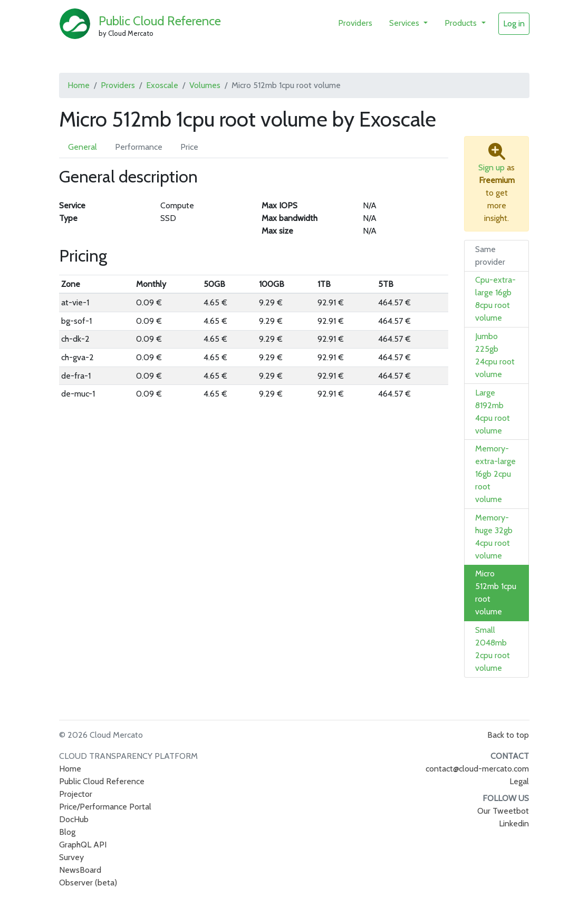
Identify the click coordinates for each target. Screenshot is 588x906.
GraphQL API (83, 845)
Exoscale (162, 85)
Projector (76, 794)
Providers (355, 23)
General (83, 147)
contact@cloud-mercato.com (477, 769)
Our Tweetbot (503, 811)
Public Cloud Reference (160, 21)
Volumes (205, 85)
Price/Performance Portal (105, 807)
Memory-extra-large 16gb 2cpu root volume (495, 474)
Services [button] (405, 23)
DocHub (74, 819)
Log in (514, 23)
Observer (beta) (88, 883)
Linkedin (514, 823)
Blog (67, 832)
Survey (71, 857)
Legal (519, 781)
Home (79, 85)
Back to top (508, 735)
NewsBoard (80, 870)
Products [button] (462, 23)
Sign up (491, 167)
